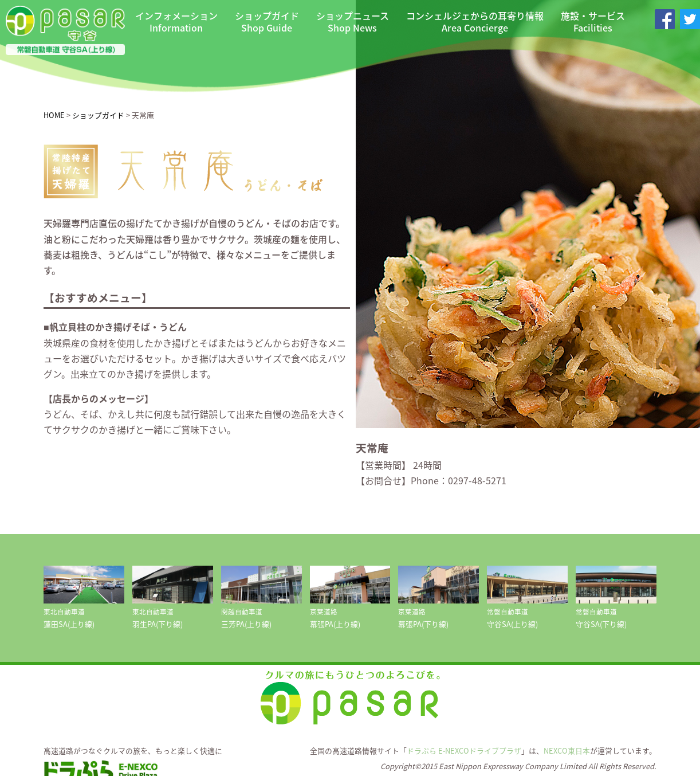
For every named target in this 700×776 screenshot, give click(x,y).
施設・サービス (593, 22)
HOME (54, 115)
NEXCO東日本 (567, 750)
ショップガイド (267, 22)
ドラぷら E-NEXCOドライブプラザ (464, 750)
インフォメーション (176, 22)
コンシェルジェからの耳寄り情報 (475, 22)
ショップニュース (353, 22)
